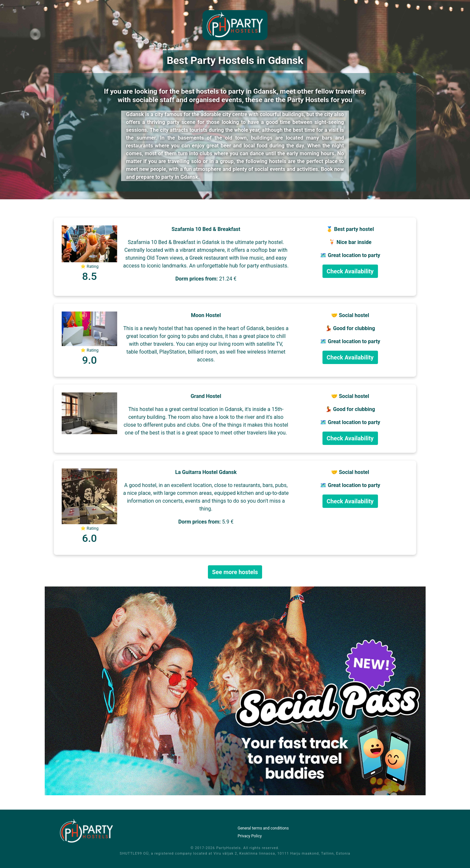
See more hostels (235, 572)
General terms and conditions (263, 828)
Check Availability (350, 271)
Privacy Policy (250, 836)
